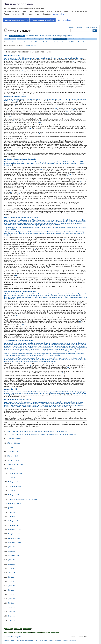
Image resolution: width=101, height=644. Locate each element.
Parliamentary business (17, 36)
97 (56, 108)
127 (23, 324)
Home (7, 36)
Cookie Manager (72, 641)
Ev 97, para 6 (12, 482)
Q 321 (10, 491)
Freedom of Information (28, 641)
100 (10, 116)
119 (17, 262)
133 (11, 395)
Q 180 (9, 469)
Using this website (43, 641)
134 (69, 407)
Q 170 (10, 508)
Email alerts (79, 28)
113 (11, 192)
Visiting (63, 36)
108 (70, 174)
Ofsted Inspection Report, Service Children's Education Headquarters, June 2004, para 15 (35, 431)
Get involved (56, 36)
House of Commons (10, 39)
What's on (30, 39)
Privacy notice (58, 641)
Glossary (12, 641)
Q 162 (10, 568)
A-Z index (6, 641)
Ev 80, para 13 (12, 452)
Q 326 (9, 447)
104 (40, 134)
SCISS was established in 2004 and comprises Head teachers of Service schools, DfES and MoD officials (40, 434)
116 (9, 235)
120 (47, 268)
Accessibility (71, 28)
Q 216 (10, 586)
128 (54, 361)
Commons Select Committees (85, 42)
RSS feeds (87, 28)
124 (6, 308)
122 (16, 299)
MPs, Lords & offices (32, 36)
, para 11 (12, 538)
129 (30, 365)
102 (40, 122)
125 (17, 315)
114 (19, 194)
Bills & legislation (39, 39)
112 (22, 188)
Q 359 (10, 599)
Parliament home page (16, 42)
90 (30, 60)
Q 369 (10, 564)
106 (11, 165)
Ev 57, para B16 (13, 473)
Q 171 (10, 512)
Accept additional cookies (16, 20)
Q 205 (10, 547)
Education (70, 36)
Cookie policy (65, 641)
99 (67, 112)
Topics (83, 39)
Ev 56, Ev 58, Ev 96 (13, 465)
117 (64, 239)
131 (63, 373)
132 (63, 376)
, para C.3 (12, 443)
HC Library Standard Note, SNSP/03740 (21, 499)
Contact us (94, 28)
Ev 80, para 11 (13, 530)
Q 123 (10, 620)
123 (79, 303)
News (79, 39)
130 (68, 367)
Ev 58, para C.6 (13, 504)
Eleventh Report (30, 46)
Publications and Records (41, 42)
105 (27, 138)
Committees (49, 39)
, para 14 (12, 534)
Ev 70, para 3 (12, 555)
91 (55, 61)
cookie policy (58, 14)
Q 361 (10, 607)
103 (31, 128)
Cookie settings (65, 20)
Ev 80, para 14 (13, 486)
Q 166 (10, 581)
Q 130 (10, 551)
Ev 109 (10, 573)
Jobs (36, 641)
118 (35, 250)
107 (41, 169)
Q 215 (10, 560)
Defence (6, 43)
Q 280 (10, 594)
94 (61, 76)
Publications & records (60, 39)
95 (18, 101)
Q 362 (10, 612)
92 (74, 61)
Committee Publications (54, 42)
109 (68, 176)
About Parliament (45, 36)
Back (66, 431)
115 (21, 200)
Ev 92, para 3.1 (13, 542)
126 (80, 321)
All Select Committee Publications (69, 42)
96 (15, 106)
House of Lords (22, 39)
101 (14, 121)
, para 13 (11, 460)
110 (71, 180)
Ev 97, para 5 (12, 521)
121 (16, 275)
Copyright (51, 641)
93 (22, 70)
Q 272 (10, 478)
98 (74, 110)
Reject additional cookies (43, 20)
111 (81, 182)
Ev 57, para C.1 (12, 439)
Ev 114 (10, 616)
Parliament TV (72, 39)
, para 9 (11, 456)
